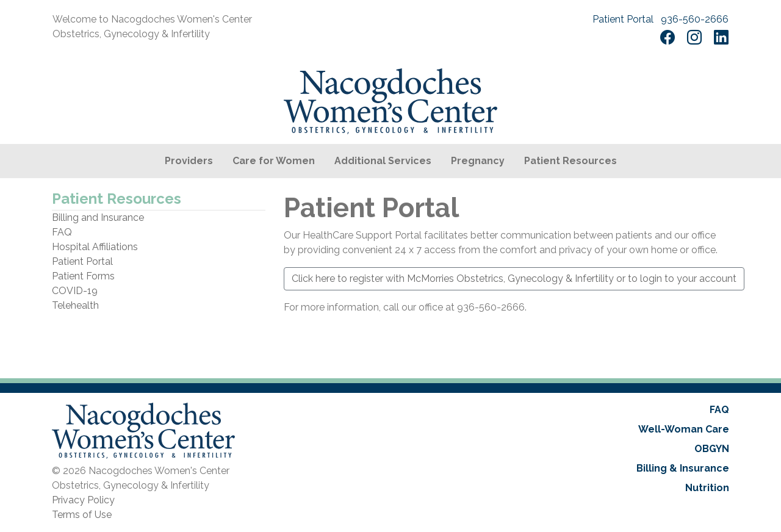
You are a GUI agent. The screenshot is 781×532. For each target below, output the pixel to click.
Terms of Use (82, 515)
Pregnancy (478, 161)
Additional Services (383, 161)
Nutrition (707, 488)
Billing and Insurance (98, 217)
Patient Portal (623, 19)
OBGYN (712, 449)
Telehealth (75, 305)
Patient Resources (570, 161)
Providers (189, 161)
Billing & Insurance (683, 468)
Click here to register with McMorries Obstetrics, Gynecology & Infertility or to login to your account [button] (514, 279)
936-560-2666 (695, 19)
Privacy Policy (83, 500)
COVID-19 (75, 291)
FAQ (62, 232)
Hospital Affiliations (95, 247)
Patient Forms (83, 276)
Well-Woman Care (684, 429)
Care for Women (274, 161)
